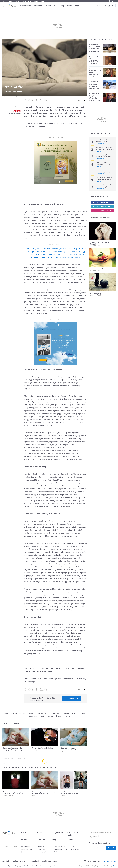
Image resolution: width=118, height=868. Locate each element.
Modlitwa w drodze (20, 1)
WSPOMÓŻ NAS (110, 861)
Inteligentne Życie (10, 92)
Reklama (42, 866)
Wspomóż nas (72, 699)
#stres (31, 713)
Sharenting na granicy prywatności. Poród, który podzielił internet (71, 750)
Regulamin (11, 866)
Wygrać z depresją (95, 295)
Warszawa (95, 6)
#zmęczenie (56, 713)
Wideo (56, 6)
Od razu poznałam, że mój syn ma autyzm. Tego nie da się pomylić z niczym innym (13, 793)
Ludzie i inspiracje (76, 849)
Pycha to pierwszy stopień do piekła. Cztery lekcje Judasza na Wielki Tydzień (104, 179)
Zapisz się (111, 848)
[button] (109, 6)
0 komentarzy (100, 144)
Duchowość (41, 847)
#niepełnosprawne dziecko (51, 716)
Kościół (24, 839)
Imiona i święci (42, 852)
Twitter (112, 1)
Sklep (43, 1)
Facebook (109, 1)
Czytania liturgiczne (60, 847)
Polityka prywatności (20, 866)
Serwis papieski (26, 847)
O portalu (4, 866)
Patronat (60, 866)
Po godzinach (66, 6)
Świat (24, 833)
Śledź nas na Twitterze (102, 207)
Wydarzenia (25, 6)
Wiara (48, 6)
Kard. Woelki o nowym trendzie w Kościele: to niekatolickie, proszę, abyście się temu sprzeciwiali (95, 73)
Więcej (77, 6)
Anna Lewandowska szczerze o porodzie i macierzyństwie (71, 793)
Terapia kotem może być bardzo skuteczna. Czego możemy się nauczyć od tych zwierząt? (95, 49)
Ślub (22, 852)
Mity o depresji (96, 294)
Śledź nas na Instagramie (102, 211)
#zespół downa (69, 713)
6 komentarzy (100, 181)
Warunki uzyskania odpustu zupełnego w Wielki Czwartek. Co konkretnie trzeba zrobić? (95, 61)
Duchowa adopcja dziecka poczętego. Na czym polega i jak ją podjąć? (15, 750)
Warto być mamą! (96, 269)
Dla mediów (35, 866)
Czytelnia (41, 839)
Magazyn (10, 1)
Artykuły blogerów (26, 849)
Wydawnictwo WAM (20, 861)
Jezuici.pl (5, 861)
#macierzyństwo (42, 713)
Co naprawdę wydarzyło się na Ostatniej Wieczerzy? (104, 156)
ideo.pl (114, 866)
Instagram (115, 1)
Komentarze (38, 6)
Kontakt (29, 866)
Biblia (3, 1)
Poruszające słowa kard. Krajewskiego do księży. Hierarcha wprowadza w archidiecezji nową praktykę (105, 165)
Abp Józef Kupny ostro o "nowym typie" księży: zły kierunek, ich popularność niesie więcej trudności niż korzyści (95, 99)
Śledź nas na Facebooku (102, 202)
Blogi (30, 1)
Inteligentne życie (73, 834)
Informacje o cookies (51, 866)
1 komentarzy (100, 151)
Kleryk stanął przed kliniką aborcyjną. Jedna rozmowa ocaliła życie (42, 750)
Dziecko (20, 92)
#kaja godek (69, 716)
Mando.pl (35, 861)
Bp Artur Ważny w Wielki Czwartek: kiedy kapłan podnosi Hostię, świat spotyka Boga (103, 188)
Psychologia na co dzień (61, 849)
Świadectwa (41, 849)
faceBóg (36, 1)
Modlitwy (57, 852)
